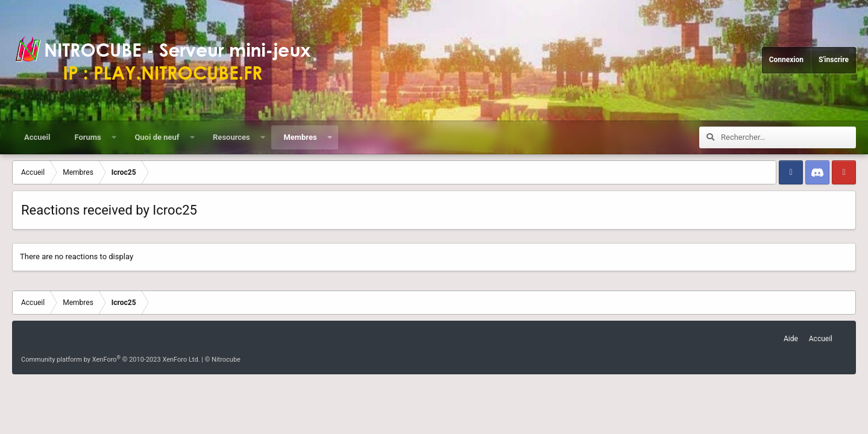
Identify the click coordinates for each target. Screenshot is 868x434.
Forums (87, 137)
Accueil (37, 137)
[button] (114, 137)
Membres (300, 137)
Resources (231, 137)
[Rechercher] (788, 137)
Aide (791, 339)
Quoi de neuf (157, 137)
